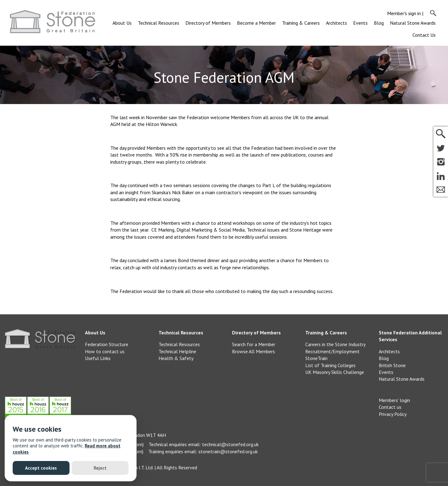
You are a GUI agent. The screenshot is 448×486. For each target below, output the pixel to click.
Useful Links (98, 358)
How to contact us (105, 351)
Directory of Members (208, 23)
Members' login (394, 400)
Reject (100, 468)
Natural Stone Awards (413, 23)
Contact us (390, 407)
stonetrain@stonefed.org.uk (228, 451)
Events (360, 23)
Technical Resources (158, 23)
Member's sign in (404, 13)
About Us (122, 23)
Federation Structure (107, 344)
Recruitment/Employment (332, 351)
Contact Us (424, 35)
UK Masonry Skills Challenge (335, 372)
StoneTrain (316, 358)
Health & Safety (176, 358)
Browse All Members (254, 351)
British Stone (392, 365)
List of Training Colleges (330, 365)
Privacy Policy (393, 414)
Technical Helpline (177, 351)
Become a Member (256, 23)
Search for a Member (254, 344)
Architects (336, 23)
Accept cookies (41, 468)
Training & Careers (301, 23)
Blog (379, 23)
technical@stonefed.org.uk (230, 444)
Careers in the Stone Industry (335, 344)
